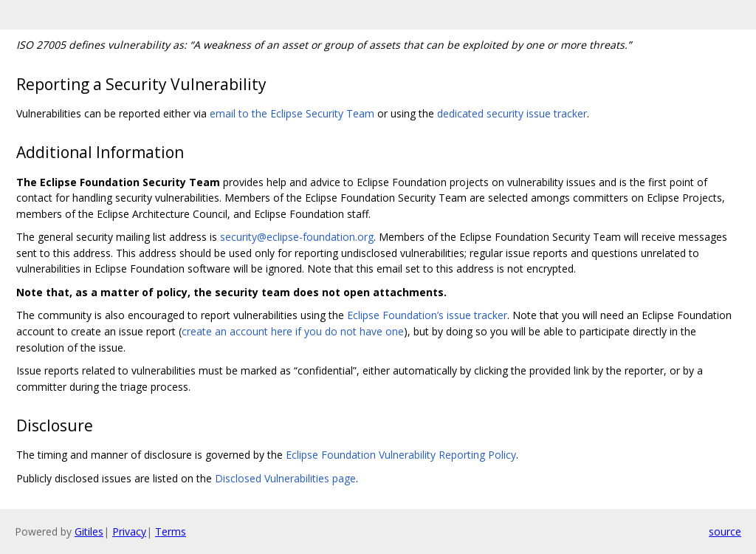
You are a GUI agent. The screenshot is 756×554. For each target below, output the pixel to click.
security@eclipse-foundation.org (297, 237)
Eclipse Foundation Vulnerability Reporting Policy (401, 455)
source (725, 531)
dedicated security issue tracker (512, 113)
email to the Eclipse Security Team (292, 113)
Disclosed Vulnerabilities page (285, 478)
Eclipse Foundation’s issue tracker (427, 315)
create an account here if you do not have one (293, 331)
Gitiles (89, 531)
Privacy (129, 531)
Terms (171, 531)
